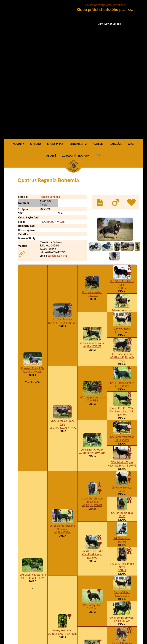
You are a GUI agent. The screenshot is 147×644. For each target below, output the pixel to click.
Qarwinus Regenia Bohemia (47, 591)
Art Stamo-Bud (122, 402)
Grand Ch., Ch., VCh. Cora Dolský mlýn (92, 417)
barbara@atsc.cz (57, 120)
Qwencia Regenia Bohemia (46, 612)
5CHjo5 (122, 406)
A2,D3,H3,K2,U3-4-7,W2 (62, 292)
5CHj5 (122, 355)
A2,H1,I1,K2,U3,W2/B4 (92, 317)
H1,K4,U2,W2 (122, 485)
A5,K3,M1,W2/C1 (92, 369)
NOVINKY (18, 8)
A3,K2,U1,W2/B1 (33, 236)
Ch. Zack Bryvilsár (122, 507)
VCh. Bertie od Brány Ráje (63, 287)
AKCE (131, 8)
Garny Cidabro (122, 193)
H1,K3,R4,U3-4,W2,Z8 (52, 86)
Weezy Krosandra (62, 494)
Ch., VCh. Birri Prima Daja (122, 147)
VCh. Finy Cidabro (122, 533)
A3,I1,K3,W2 (122, 250)
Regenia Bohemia (50, 61)
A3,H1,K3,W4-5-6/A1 (33, 442)
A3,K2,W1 (92, 472)
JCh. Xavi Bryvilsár (63, 183)
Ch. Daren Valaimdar (122, 301)
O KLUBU (35, 8)
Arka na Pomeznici (122, 174)
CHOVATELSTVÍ (78, 8)
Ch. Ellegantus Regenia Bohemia (62, 391)
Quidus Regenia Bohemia (45, 605)
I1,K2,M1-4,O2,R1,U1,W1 (62, 187)
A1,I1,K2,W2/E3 (92, 211)
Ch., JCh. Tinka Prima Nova (122, 429)
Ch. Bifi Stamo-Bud (122, 377)
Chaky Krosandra (92, 520)
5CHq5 (122, 152)
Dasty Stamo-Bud (92, 156)
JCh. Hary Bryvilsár (122, 218)
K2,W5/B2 (92, 265)
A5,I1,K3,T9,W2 (122, 536)
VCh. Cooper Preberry (92, 261)
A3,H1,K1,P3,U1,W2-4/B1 (122, 223)
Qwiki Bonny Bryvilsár (122, 482)
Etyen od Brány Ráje (33, 233)
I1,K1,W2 (122, 279)
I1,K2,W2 (92, 422)
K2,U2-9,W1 (122, 196)
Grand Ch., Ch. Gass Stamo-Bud (92, 364)
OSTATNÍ (51, 20)
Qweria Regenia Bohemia (45, 619)
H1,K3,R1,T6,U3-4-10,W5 (122, 330)
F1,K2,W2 (92, 160)
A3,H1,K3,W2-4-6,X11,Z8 (62, 498)
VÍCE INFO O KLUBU (109, 24)
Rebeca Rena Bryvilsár (92, 207)
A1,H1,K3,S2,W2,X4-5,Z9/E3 (106, 605)
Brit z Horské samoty (122, 247)
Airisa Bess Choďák (92, 314)
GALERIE (98, 8)
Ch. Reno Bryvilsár (122, 352)
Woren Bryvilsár (92, 469)
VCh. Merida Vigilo (122, 326)
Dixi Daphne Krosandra (33, 439)
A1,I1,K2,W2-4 (62, 396)
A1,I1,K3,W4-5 (92, 523)
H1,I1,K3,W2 (122, 304)
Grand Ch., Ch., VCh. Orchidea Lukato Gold (122, 274)
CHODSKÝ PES (55, 8)
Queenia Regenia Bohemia (46, 598)
